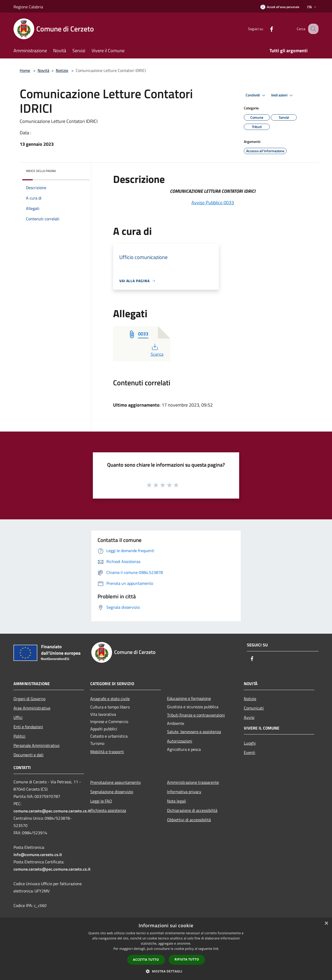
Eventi (250, 752)
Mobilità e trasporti (107, 752)
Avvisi (249, 717)
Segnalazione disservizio (112, 792)
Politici (19, 736)
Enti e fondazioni (28, 727)
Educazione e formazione (189, 698)
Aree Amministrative (32, 708)
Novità (43, 70)
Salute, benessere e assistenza (194, 732)
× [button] (326, 923)
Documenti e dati (29, 755)
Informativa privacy (184, 792)
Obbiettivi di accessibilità (189, 820)
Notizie (62, 70)
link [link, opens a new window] (216, 949)
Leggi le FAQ (101, 801)
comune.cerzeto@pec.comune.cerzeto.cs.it (52, 811)
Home (25, 70)
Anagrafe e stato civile (110, 699)
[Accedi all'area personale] (280, 7)
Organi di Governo (29, 699)
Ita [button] (312, 7)
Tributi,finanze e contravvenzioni (196, 715)
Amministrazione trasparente (193, 782)
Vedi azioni (283, 95)
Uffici (18, 717)
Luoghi (250, 743)
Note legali (177, 801)
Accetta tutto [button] (146, 960)
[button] (166, 971)
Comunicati (254, 708)
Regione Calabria (28, 7)
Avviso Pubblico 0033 (213, 203)
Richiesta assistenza (108, 810)
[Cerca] (312, 29)
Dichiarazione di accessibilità (192, 810)
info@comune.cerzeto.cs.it (38, 855)
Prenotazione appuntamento (115, 782)
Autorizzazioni (180, 741)
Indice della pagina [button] (41, 171)
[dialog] (166, 949)
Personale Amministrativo (36, 745)
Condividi (256, 95)
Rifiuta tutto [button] (187, 959)
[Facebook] (266, 29)
